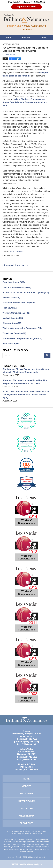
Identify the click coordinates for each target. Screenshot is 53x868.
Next (25, 265)
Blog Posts (26, 823)
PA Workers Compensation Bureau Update (26, 293)
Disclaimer (27, 794)
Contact (26, 38)
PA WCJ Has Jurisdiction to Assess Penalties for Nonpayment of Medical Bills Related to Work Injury (26, 395)
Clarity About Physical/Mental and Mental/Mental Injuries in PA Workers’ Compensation (26, 371)
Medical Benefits (13, 318)
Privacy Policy (27, 801)
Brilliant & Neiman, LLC (36, 857)
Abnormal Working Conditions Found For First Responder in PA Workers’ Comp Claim (25, 382)
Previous (8, 265)
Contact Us (27, 808)
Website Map (26, 816)
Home (9, 38)
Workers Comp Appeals (16, 313)
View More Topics (11, 344)
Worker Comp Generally (17, 287)
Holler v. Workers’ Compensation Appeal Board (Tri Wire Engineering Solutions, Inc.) (25, 102)
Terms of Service (31, 834)
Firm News (10, 308)
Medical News (11, 298)
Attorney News (12, 323)
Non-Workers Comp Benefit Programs (22, 338)
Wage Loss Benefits (14, 333)
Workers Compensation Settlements (22, 328)
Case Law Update (17, 251)
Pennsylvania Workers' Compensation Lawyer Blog (26, 19)
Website (26, 786)
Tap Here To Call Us (26, 7)
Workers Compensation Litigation (21, 303)
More (44, 38)
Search (47, 355)
